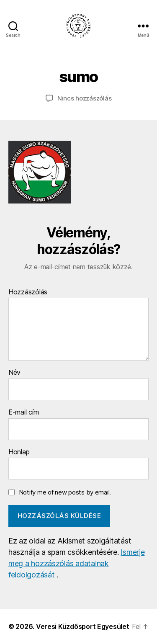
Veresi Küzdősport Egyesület (83, 626)
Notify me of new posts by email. (65, 492)
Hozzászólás (28, 292)
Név (14, 373)
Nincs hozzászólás (85, 98)
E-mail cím (23, 412)
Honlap (19, 452)
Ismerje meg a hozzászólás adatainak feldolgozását (77, 563)
